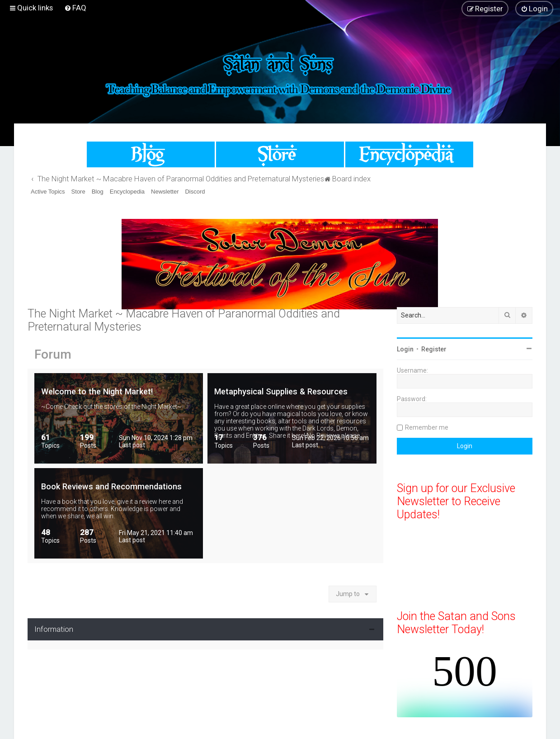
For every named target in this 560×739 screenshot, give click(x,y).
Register (434, 349)
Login (405, 349)
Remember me (427, 427)
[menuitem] (75, 8)
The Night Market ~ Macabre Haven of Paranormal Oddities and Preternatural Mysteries (184, 320)
